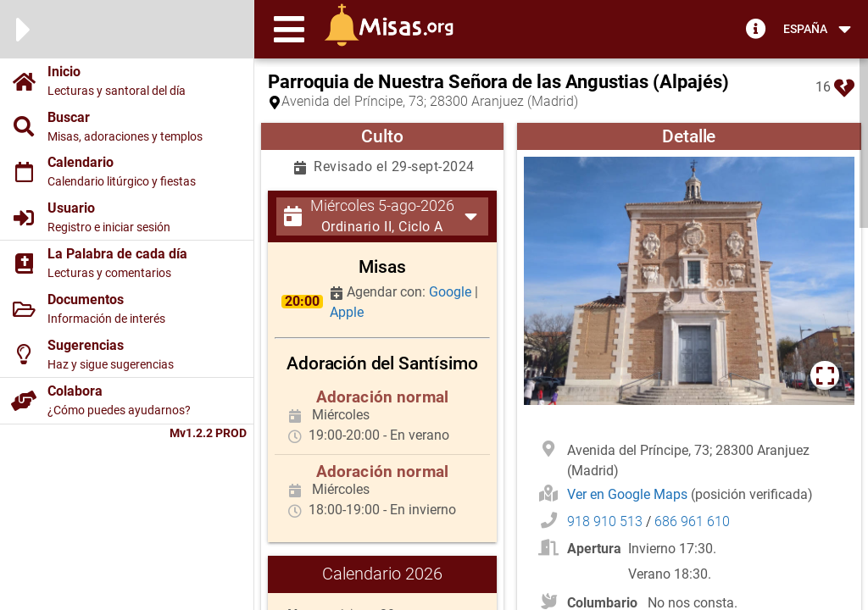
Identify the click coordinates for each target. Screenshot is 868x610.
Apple (347, 312)
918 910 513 (605, 521)
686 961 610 (692, 521)
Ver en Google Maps (629, 494)
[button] (289, 29)
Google (452, 292)
